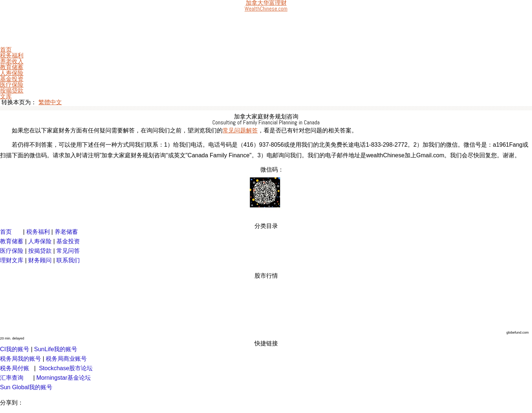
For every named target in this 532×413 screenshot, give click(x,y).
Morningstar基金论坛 (63, 378)
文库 (6, 96)
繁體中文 (50, 102)
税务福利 (12, 55)
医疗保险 (12, 85)
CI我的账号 (15, 349)
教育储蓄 (12, 67)
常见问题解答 (240, 130)
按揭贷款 (12, 91)
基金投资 (12, 79)
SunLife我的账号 (56, 349)
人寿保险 (12, 73)
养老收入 (12, 61)
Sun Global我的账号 (26, 387)
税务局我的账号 (21, 359)
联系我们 (68, 260)
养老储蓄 (66, 232)
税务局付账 (15, 368)
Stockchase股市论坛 (66, 368)
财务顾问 (40, 260)
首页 (6, 50)
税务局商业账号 (66, 359)
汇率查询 (12, 378)
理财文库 (12, 260)
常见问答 (68, 251)
